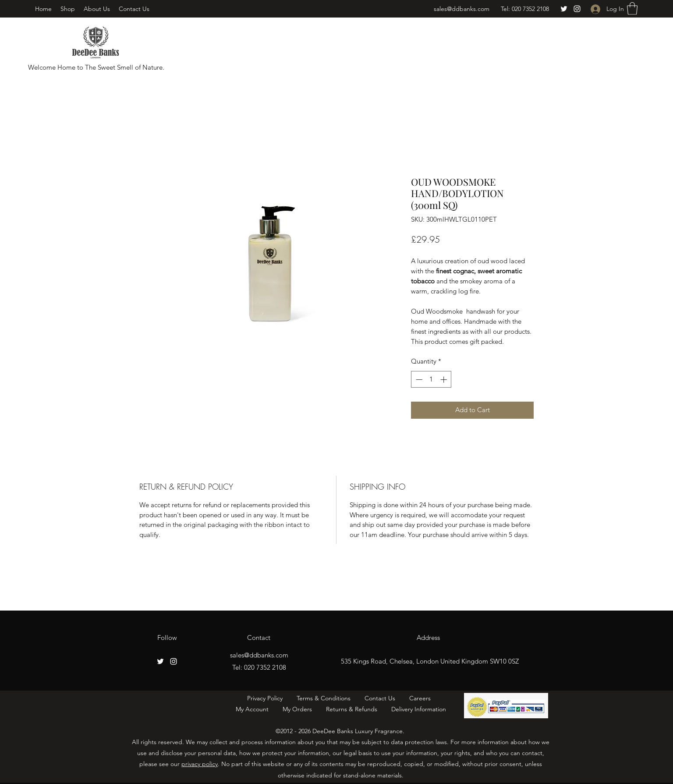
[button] (632, 9)
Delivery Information (419, 709)
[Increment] (445, 380)
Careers (422, 698)
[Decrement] (418, 380)
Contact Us (378, 698)
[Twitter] (564, 9)
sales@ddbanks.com (462, 9)
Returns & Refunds (352, 709)
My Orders (297, 709)
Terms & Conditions (324, 698)
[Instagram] (577, 9)
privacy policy (200, 764)
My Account (255, 709)
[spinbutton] (431, 380)
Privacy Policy (265, 698)
